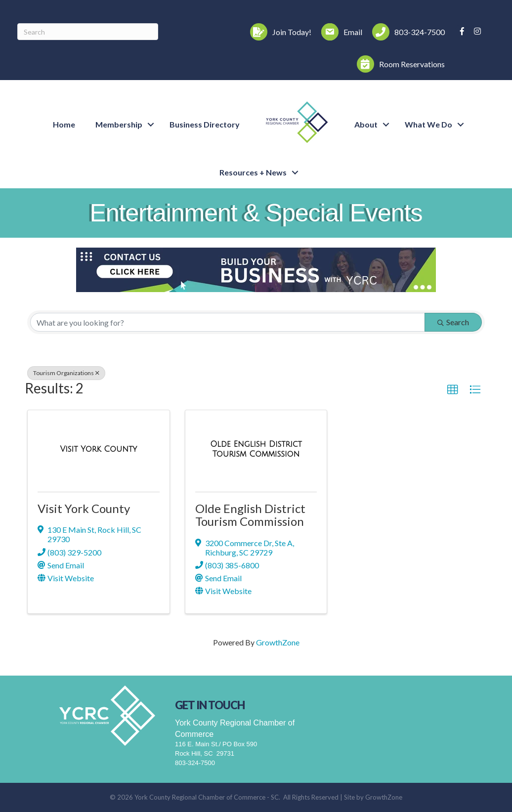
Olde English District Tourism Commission (250, 515)
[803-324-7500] (406, 32)
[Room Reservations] (398, 64)
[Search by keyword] (228, 322)
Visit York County (84, 508)
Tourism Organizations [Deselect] (66, 373)
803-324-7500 (195, 763)
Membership (119, 124)
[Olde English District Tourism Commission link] (256, 449)
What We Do (428, 124)
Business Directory (205, 124)
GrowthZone (278, 642)
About (366, 124)
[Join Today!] (278, 32)
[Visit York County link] (98, 449)
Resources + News (253, 172)
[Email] (339, 32)
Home (64, 124)
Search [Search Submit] (453, 322)
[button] (453, 390)
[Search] (88, 32)
